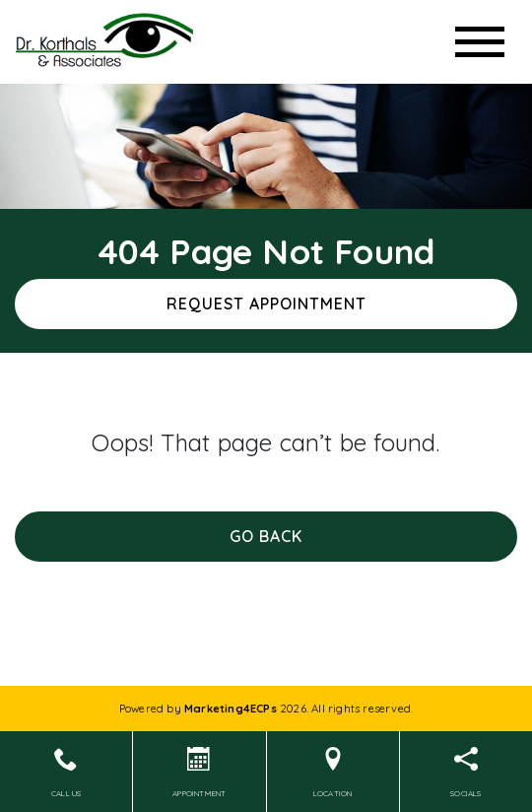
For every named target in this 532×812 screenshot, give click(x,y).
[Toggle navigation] (480, 42)
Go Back (266, 536)
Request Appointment (266, 304)
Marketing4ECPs (231, 709)
